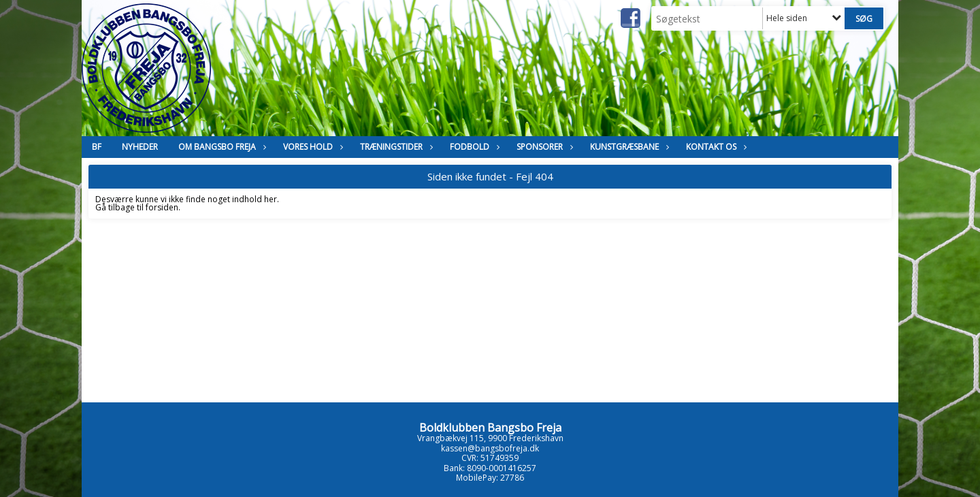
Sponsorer (543, 147)
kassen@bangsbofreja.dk (490, 448)
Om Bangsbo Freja (220, 147)
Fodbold (473, 147)
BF (97, 147)
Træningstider (395, 147)
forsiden (162, 207)
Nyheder (140, 147)
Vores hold (311, 147)
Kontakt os (715, 147)
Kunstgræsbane (628, 147)
